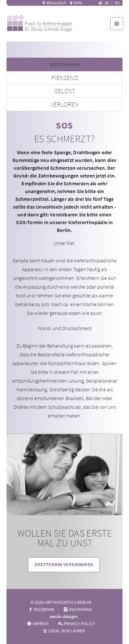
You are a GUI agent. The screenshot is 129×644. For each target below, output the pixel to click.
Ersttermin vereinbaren (64, 570)
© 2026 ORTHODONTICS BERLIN (61, 602)
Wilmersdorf (54, 3)
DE (107, 3)
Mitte (75, 3)
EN (117, 3)
